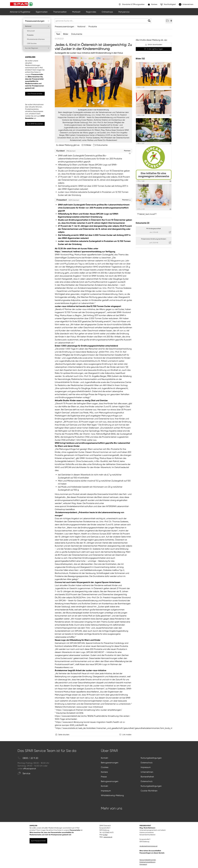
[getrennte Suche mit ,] (103, 21)
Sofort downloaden (154, 45)
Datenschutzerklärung (147, 862)
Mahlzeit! (76, 12)
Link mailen (127, 735)
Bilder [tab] (66, 34)
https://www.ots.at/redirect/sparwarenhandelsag (78, 252)
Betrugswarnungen (110, 763)
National (37, 26)
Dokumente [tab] (77, 34)
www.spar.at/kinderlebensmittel (69, 506)
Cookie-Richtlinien (149, 791)
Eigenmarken (42, 12)
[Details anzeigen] (170, 87)
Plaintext (126, 200)
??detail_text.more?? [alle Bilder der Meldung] (147, 214)
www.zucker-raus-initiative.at (90, 707)
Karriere (104, 772)
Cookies (105, 767)
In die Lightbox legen (154, 49)
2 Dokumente (101, 145)
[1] (124, 282)
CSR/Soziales (32, 43)
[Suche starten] (149, 21)
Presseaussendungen (37, 21)
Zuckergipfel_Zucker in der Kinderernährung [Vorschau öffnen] (93, 110)
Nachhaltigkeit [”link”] (168, 4)
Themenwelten (60, 12)
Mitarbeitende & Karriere (36, 39)
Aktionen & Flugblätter (20, 12)
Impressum (146, 767)
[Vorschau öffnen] (93, 81)
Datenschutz (147, 763)
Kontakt (104, 758)
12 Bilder (88, 145)
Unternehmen (147, 772)
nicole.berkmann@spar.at (148, 846)
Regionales (91, 12)
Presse (104, 777)
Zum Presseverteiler (35, 94)
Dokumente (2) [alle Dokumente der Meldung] (143, 223)
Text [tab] (58, 34)
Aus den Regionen (37, 48)
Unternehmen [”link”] (186, 4)
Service (24, 773)
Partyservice (124, 12)
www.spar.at (108, 837)
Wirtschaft (31, 31)
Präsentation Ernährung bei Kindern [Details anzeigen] (154, 239)
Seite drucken (64, 735)
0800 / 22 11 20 (28, 758)
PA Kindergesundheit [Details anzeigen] (154, 229)
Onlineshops (107, 12)
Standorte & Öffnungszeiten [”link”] (132, 4)
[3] (79, 549)
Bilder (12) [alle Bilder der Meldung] (140, 59)
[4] (80, 597)
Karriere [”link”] (152, 4)
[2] (127, 367)
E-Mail (105, 835)
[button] (169, 21)
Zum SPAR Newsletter (35, 124)
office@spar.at (29, 769)
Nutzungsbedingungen (151, 758)
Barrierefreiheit (147, 777)
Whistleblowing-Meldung (112, 795)
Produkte (30, 35)
